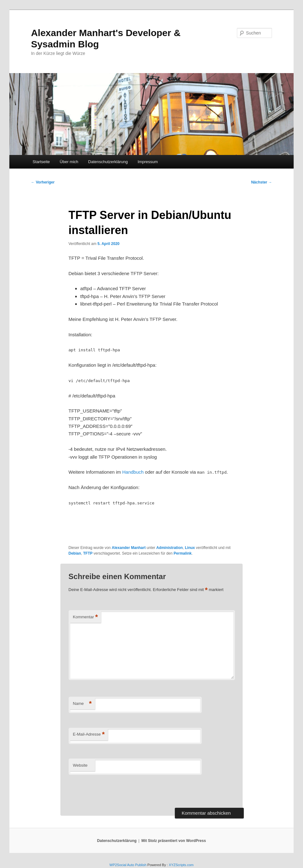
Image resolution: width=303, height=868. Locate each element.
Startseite (41, 162)
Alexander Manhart (129, 548)
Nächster (261, 182)
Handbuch (133, 472)
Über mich (69, 162)
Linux (190, 548)
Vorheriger (43, 182)
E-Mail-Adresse (89, 735)
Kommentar (86, 617)
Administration (170, 548)
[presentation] (116, 790)
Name (82, 704)
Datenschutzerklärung (108, 162)
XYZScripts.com (181, 865)
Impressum (148, 162)
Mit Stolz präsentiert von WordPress (174, 841)
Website (80, 765)
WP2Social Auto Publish (128, 865)
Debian (75, 553)
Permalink (183, 553)
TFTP (88, 553)
